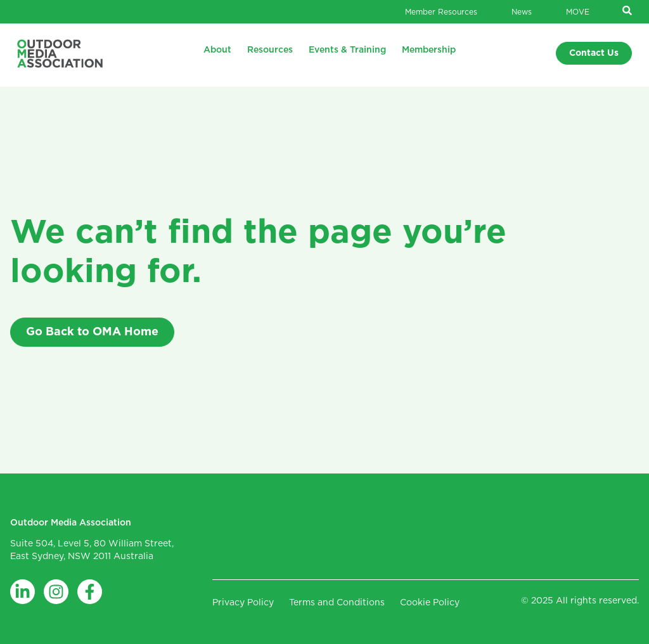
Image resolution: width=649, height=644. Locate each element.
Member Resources (441, 12)
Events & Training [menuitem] (347, 50)
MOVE (578, 12)
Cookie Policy (430, 603)
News (522, 12)
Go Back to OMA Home (92, 332)
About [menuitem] (217, 50)
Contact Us (594, 53)
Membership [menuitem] (429, 50)
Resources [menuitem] (270, 50)
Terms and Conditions (337, 603)
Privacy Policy (243, 603)
